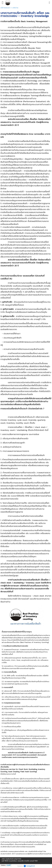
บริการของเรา (5, 8)
